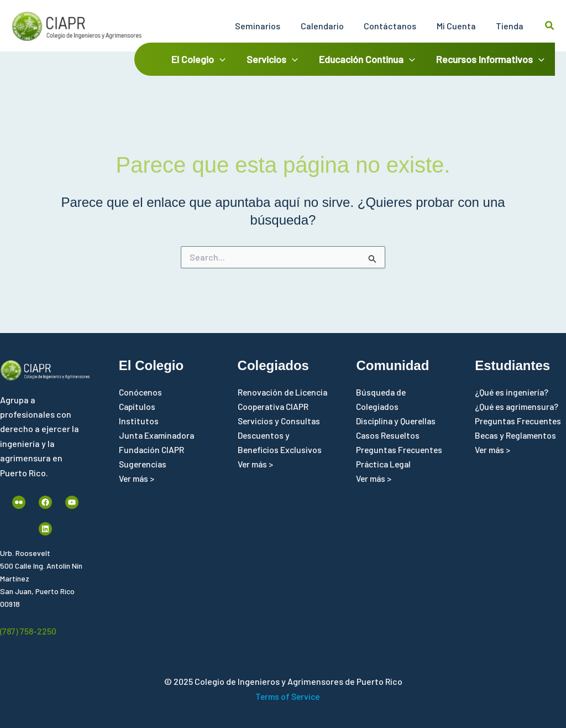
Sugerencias (144, 465)
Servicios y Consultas (280, 436)
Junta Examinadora (158, 436)
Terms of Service (288, 696)
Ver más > (138, 479)
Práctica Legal (385, 465)
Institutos (139, 421)
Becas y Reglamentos (518, 436)
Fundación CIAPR (152, 451)
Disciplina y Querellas (397, 421)
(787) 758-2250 (28, 631)
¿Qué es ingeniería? (513, 392)
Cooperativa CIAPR (275, 421)
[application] (224, 59)
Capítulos (138, 406)
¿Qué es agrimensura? (518, 406)
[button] (550, 26)
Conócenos (141, 392)
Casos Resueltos (389, 436)
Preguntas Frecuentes (401, 451)
